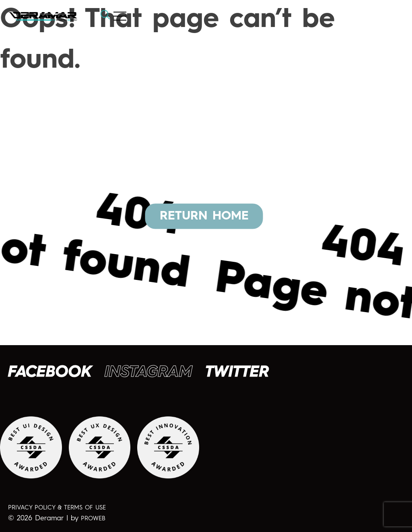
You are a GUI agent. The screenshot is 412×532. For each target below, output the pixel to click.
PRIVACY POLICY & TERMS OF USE (57, 508)
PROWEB (93, 519)
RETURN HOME (204, 216)
